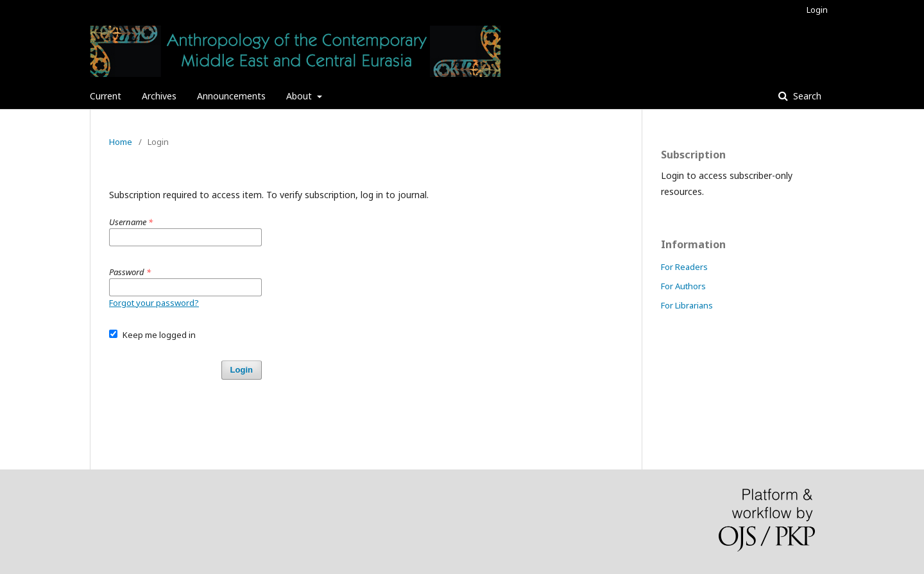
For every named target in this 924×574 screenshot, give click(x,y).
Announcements (231, 96)
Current (106, 96)
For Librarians (687, 305)
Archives (159, 96)
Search (806, 96)
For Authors (683, 286)
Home (121, 142)
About (300, 96)
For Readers (684, 267)
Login (817, 10)
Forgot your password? (154, 303)
